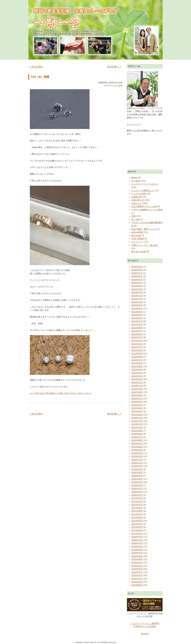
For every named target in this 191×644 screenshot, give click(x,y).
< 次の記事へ (37, 67)
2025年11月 (137, 273)
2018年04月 (137, 485)
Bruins (134, 178)
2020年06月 (137, 402)
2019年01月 (137, 456)
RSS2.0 (145, 634)
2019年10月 (137, 427)
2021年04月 (137, 370)
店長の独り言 (138, 200)
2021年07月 (137, 360)
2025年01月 (137, 280)
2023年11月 (137, 299)
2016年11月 (137, 540)
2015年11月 (137, 579)
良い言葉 (135, 219)
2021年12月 (137, 344)
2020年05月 (137, 405)
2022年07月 (137, 331)
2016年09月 (137, 546)
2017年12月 (137, 498)
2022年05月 (137, 334)
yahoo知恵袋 (137, 232)
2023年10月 (137, 302)
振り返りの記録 (139, 252)
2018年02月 (137, 492)
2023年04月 (137, 312)
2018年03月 (137, 489)
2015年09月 (137, 585)
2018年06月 (137, 479)
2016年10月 (137, 543)
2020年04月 (137, 408)
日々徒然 (118, 85)
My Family (136, 235)
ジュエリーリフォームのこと (145, 184)
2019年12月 (137, 421)
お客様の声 (137, 197)
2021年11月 (137, 347)
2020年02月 (137, 415)
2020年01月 (137, 418)
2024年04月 (137, 283)
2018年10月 (137, 466)
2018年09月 (137, 469)
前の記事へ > (114, 67)
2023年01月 (137, 321)
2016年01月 (137, 572)
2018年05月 (137, 482)
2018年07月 (137, 476)
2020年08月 (137, 395)
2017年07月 (137, 514)
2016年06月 (137, 556)
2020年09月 (137, 392)
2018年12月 (137, 460)
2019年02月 (137, 453)
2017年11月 (137, 501)
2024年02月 (137, 289)
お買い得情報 (138, 239)
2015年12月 (137, 575)
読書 (133, 216)
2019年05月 (137, 444)
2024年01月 (137, 292)
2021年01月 (137, 379)
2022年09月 (137, 328)
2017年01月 (137, 534)
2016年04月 (137, 563)
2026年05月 (137, 270)
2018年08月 (137, 472)
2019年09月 (137, 431)
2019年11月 (137, 424)
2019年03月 (137, 450)
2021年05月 (137, 366)
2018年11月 (137, 463)
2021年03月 (137, 373)
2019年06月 (137, 440)
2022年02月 (137, 337)
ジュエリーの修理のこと (143, 190)
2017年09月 (137, 508)
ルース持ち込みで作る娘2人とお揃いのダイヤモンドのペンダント (61, 393)
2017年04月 (137, 524)
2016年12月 (137, 537)
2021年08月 (137, 357)
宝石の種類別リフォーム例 (144, 206)
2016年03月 (137, 566)
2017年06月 (137, 518)
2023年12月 (137, 296)
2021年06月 (137, 363)
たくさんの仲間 (139, 194)
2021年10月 (137, 350)
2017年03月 (137, 527)
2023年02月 (137, 318)
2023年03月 (137, 315)
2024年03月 (137, 286)
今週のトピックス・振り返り (145, 245)
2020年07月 (137, 399)
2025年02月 (137, 276)
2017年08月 (137, 511)
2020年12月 (137, 382)
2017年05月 (137, 521)
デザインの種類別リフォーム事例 (147, 210)
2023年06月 (137, 305)
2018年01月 (137, 495)
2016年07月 (137, 553)
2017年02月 (137, 530)
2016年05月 (137, 559)
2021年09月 (137, 353)
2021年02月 (137, 376)
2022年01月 (137, 341)
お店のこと (137, 203)
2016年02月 (137, 569)
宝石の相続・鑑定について (144, 229)
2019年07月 (137, 437)
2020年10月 (137, 389)
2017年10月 (137, 505)
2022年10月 (137, 325)
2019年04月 (137, 447)
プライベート (138, 242)
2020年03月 (137, 411)
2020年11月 (137, 386)
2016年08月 (137, 550)
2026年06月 (137, 267)
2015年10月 (137, 582)
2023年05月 (137, 308)
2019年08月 (137, 434)
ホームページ (133, 124)
